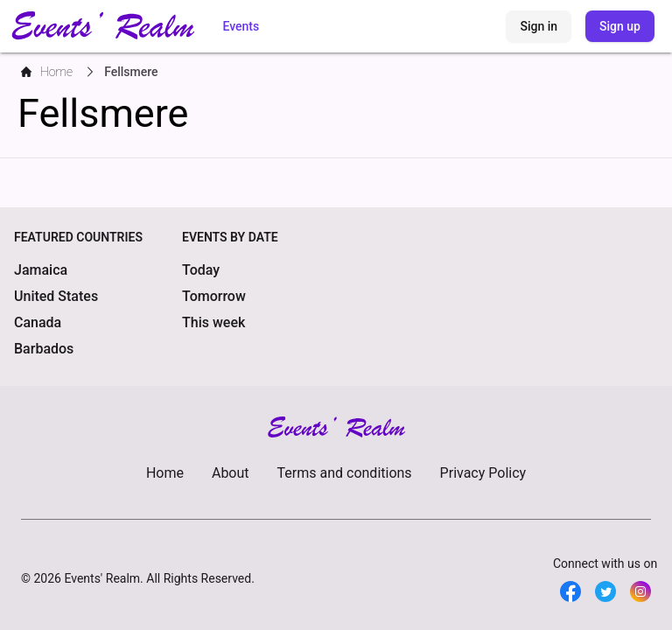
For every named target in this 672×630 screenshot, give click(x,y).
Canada (38, 322)
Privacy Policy (483, 473)
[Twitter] (605, 591)
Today (201, 270)
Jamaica (41, 270)
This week (213, 322)
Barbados (44, 349)
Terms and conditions (345, 473)
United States (56, 296)
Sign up (620, 26)
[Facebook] (570, 591)
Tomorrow (214, 296)
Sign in (539, 26)
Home (165, 473)
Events (241, 26)
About (231, 473)
